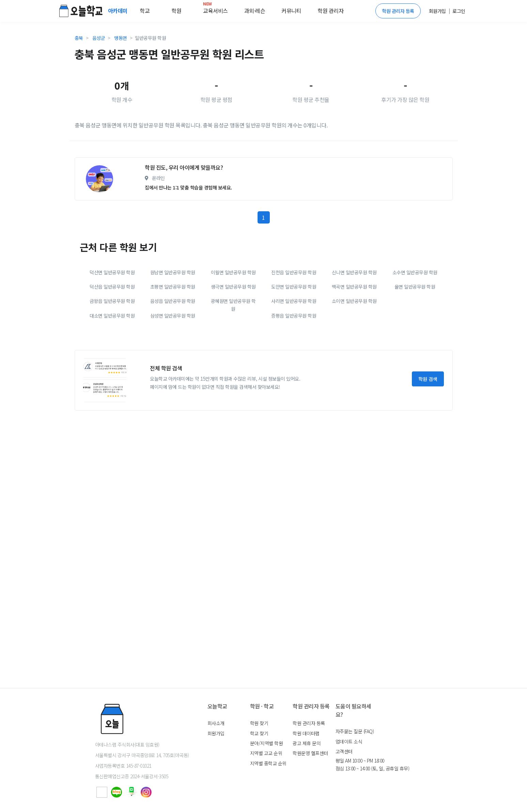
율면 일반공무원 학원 (415, 350)
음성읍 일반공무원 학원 (173, 364)
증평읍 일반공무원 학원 (294, 379)
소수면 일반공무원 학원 (415, 336)
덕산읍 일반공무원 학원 (112, 350)
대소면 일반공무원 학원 (112, 379)
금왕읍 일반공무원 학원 (112, 364)
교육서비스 (215, 9)
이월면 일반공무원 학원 (233, 336)
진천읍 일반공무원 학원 (294, 336)
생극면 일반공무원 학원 (233, 350)
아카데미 (119, 11)
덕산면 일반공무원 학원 (112, 336)
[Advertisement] (264, 184)
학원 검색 (428, 442)
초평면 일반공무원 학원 (173, 350)
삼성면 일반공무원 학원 (173, 379)
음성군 (99, 38)
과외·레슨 (255, 11)
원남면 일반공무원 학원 (173, 336)
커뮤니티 (291, 11)
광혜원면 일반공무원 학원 (233, 368)
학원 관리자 (330, 11)
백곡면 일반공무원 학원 (354, 350)
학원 (176, 11)
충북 (79, 38)
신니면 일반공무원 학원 (354, 336)
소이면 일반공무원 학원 (354, 364)
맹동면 (121, 38)
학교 (145, 11)
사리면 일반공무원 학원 (294, 364)
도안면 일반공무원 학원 (294, 350)
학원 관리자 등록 (398, 11)
